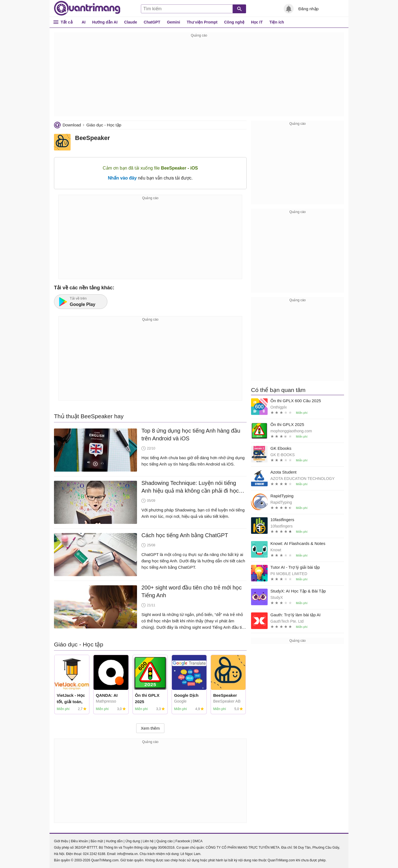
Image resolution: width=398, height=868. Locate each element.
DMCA (197, 841)
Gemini (173, 22)
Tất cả (67, 22)
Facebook (183, 841)
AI (84, 22)
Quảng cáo (165, 841)
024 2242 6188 (94, 854)
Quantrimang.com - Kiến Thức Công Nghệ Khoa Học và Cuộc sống (87, 8)
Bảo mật (97, 841)
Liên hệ (148, 841)
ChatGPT (152, 22)
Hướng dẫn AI (105, 22)
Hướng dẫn (114, 841)
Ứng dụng (133, 841)
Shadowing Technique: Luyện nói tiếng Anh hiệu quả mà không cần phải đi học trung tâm (190, 487)
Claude (131, 22)
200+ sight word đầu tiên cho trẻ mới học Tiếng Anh (192, 591)
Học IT (257, 22)
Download (72, 125)
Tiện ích (277, 22)
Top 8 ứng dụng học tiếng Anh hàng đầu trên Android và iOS (191, 435)
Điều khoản (79, 841)
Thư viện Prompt (202, 22)
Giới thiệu (61, 841)
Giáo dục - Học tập (104, 125)
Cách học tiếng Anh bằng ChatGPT (185, 535)
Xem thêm (150, 728)
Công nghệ (234, 22)
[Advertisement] (199, 77)
